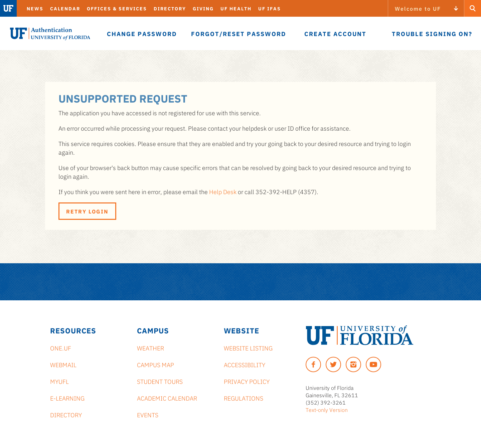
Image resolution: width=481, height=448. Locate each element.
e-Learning (67, 398)
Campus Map (155, 364)
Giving (203, 8)
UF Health (236, 8)
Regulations (244, 398)
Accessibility (245, 364)
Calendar (65, 8)
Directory (170, 8)
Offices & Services (117, 8)
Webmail (63, 364)
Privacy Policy (247, 381)
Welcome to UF (418, 8)
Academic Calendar (167, 398)
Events (148, 415)
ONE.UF (61, 348)
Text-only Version (327, 410)
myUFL (59, 381)
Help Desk (223, 191)
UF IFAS (270, 8)
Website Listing (248, 348)
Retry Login (87, 211)
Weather (150, 348)
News (35, 8)
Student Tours (160, 381)
